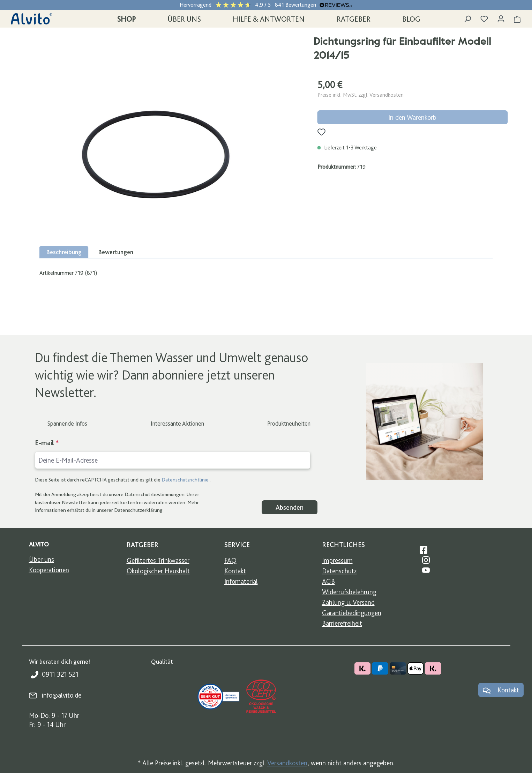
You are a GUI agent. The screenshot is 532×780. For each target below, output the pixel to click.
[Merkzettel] (484, 19)
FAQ (230, 560)
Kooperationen (49, 570)
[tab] (64, 252)
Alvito (39, 544)
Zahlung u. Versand (348, 602)
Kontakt (235, 571)
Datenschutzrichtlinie (185, 480)
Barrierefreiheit (342, 623)
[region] (155, 154)
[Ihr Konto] (501, 19)
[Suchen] (467, 19)
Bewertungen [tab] (116, 252)
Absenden (290, 507)
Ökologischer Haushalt (158, 571)
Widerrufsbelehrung (349, 592)
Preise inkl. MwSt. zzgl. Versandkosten (361, 95)
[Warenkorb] (517, 19)
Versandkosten (287, 763)
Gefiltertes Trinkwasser (158, 560)
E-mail (47, 443)
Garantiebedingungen (352, 613)
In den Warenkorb (412, 117)
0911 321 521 (60, 674)
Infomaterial (241, 581)
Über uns (42, 559)
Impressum (337, 560)
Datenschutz (339, 571)
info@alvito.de (62, 695)
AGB (328, 581)
